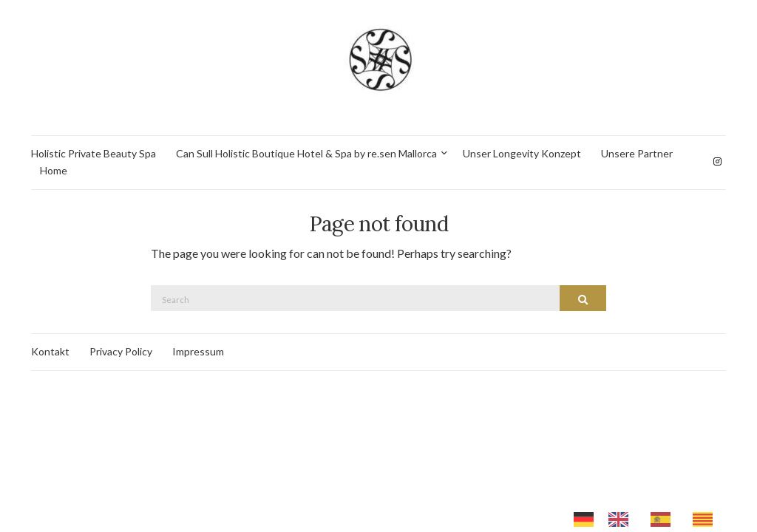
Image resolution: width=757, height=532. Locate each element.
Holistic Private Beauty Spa (94, 153)
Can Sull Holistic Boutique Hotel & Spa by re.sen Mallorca (306, 153)
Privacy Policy (121, 351)
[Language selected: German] (651, 518)
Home (54, 170)
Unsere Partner (637, 153)
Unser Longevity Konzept (522, 153)
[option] (622, 519)
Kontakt (50, 351)
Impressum (198, 351)
